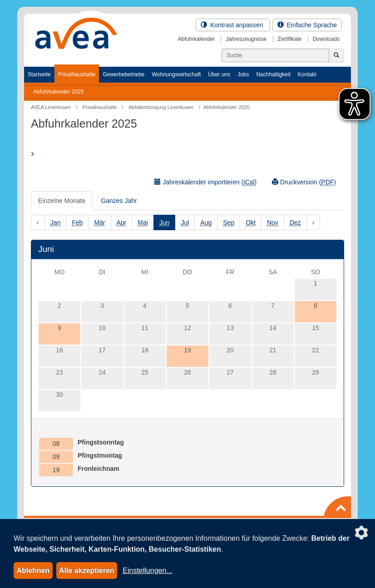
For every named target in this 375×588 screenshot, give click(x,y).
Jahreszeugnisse (246, 39)
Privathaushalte (77, 74)
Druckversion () (304, 182)
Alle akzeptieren (87, 571)
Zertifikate (290, 39)
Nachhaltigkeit (273, 74)
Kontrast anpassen (233, 25)
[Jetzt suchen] (336, 55)
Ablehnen (33, 571)
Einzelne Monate (62, 201)
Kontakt (307, 74)
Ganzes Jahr (119, 201)
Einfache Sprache (307, 25)
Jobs (243, 74)
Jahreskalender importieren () (205, 182)
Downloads (326, 39)
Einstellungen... (147, 571)
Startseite (39, 74)
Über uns (219, 74)
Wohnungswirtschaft (176, 74)
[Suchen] (275, 55)
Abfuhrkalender (196, 39)
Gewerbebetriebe (123, 74)
